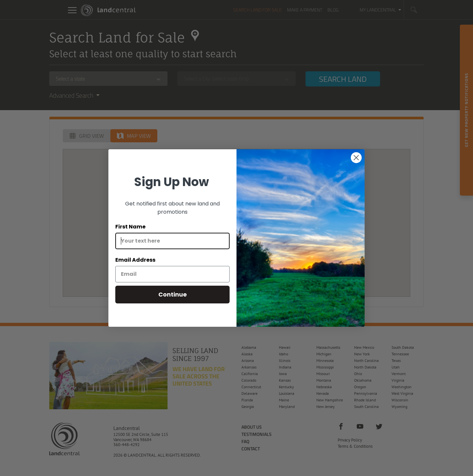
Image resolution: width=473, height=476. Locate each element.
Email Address (135, 260)
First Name (130, 227)
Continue (173, 294)
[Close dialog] (356, 158)
